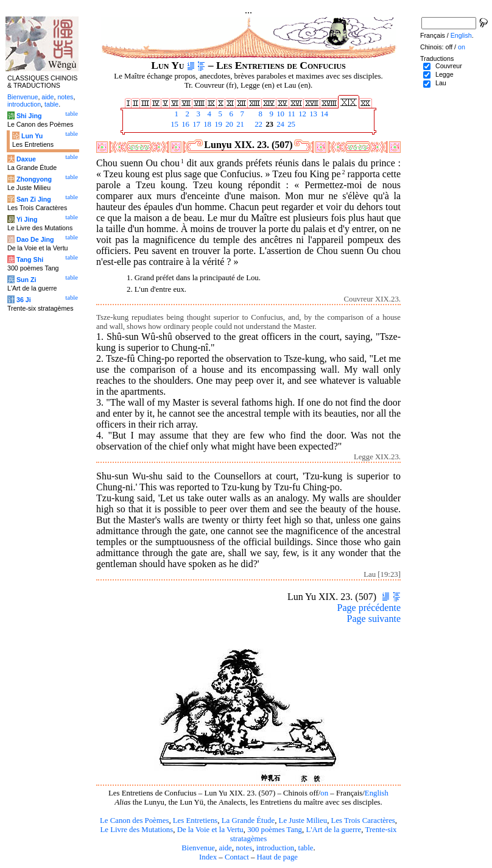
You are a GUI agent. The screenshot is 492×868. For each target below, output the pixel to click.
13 (312, 114)
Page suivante (374, 619)
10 (279, 114)
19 (217, 124)
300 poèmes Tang (275, 830)
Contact (237, 857)
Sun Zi (26, 280)
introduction (276, 848)
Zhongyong (34, 179)
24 (279, 124)
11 (290, 114)
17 (195, 124)
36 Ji (24, 300)
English (377, 793)
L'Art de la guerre (333, 830)
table (306, 848)
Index (208, 857)
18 (206, 124)
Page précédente (369, 608)
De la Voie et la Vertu (210, 830)
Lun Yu (32, 136)
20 (228, 124)
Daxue (26, 159)
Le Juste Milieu (303, 820)
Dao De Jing (35, 239)
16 (184, 124)
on (324, 793)
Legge (445, 74)
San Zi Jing (34, 199)
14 (323, 114)
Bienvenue (198, 848)
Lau (441, 83)
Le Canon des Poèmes (134, 820)
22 (258, 124)
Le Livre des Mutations (136, 830)
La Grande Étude (248, 820)
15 (174, 124)
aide (225, 848)
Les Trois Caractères (363, 820)
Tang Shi (30, 259)
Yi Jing (27, 219)
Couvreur (449, 66)
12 (301, 114)
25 (290, 124)
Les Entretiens (195, 820)
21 (239, 124)
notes (244, 848)
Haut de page (278, 857)
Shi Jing (29, 116)
